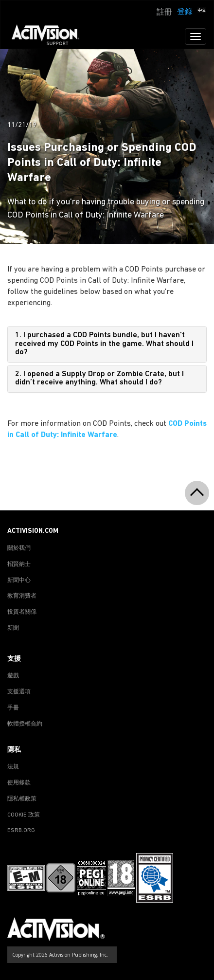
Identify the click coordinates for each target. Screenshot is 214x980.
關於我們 (19, 548)
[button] (202, 11)
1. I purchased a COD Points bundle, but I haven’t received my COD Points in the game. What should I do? (104, 344)
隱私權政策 (22, 799)
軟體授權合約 (25, 724)
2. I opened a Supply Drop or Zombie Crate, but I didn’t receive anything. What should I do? (99, 379)
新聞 (13, 628)
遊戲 (13, 676)
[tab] (107, 344)
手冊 (13, 708)
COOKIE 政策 (24, 815)
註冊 (164, 13)
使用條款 (19, 783)
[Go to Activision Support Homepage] (50, 36)
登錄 (185, 12)
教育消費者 (22, 596)
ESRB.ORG (21, 831)
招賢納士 (19, 564)
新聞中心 (19, 581)
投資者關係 (22, 612)
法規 (13, 767)
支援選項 (19, 692)
